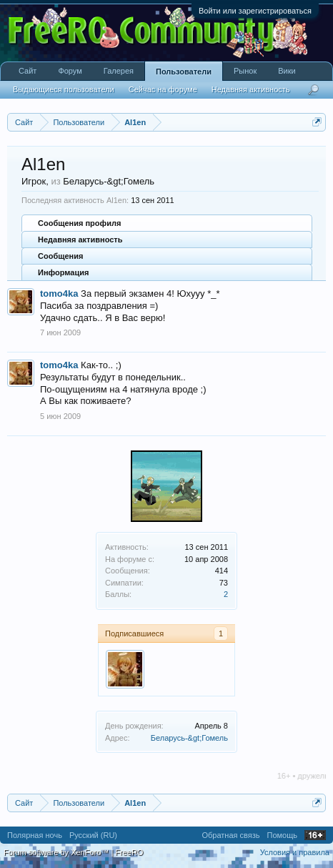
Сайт (28, 71)
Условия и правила (295, 852)
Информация (63, 272)
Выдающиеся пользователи (64, 89)
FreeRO (129, 852)
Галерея (119, 71)
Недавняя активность (80, 240)
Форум (70, 71)
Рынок (245, 71)
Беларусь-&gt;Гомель (189, 738)
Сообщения (60, 256)
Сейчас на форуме (163, 89)
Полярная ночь (35, 835)
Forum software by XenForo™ (57, 852)
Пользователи (184, 71)
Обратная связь (230, 835)
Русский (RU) (93, 835)
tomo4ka (59, 294)
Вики (287, 71)
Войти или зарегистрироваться (255, 11)
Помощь (283, 835)
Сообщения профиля (79, 223)
